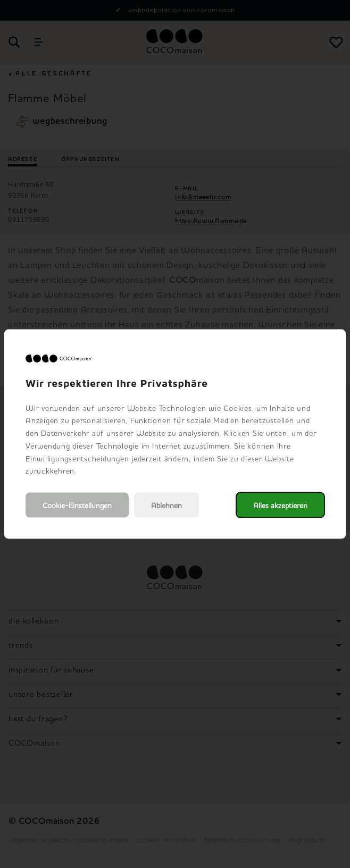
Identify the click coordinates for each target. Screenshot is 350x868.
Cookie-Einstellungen (77, 505)
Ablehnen (166, 505)
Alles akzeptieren (280, 505)
